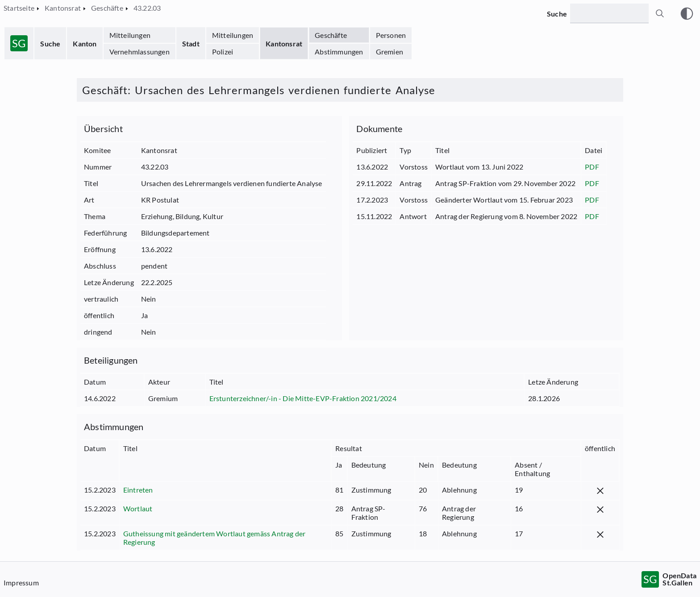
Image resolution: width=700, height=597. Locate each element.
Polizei (223, 52)
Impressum (21, 582)
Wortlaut (138, 508)
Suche (50, 44)
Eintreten (138, 490)
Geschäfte (331, 35)
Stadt (191, 44)
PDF (592, 167)
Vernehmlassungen (140, 52)
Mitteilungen (130, 35)
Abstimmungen (339, 52)
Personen (391, 35)
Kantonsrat (284, 44)
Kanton (85, 44)
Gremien (390, 52)
